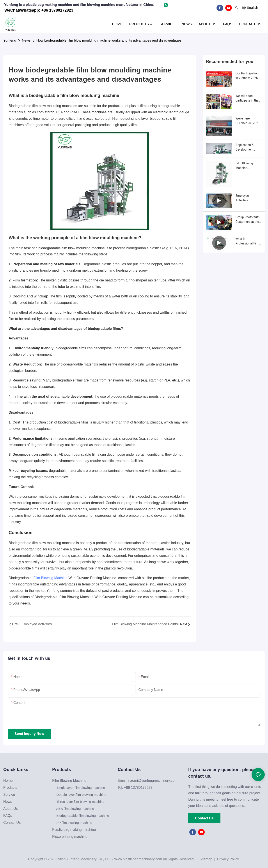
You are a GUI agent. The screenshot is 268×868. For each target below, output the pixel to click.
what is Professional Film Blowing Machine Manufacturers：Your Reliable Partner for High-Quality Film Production (247, 241)
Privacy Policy (228, 859)
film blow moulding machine (90, 95)
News (26, 40)
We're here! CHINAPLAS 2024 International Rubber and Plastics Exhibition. (248, 121)
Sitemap (205, 859)
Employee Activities (242, 198)
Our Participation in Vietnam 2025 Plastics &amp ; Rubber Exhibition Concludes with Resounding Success (248, 76)
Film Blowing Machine (50, 578)
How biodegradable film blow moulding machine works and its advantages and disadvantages (109, 40)
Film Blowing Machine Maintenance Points (244, 166)
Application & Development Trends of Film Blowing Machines (248, 148)
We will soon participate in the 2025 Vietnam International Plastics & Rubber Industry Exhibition (248, 98)
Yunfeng (10, 40)
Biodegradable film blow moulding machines (43, 106)
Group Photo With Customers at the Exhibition (248, 220)
